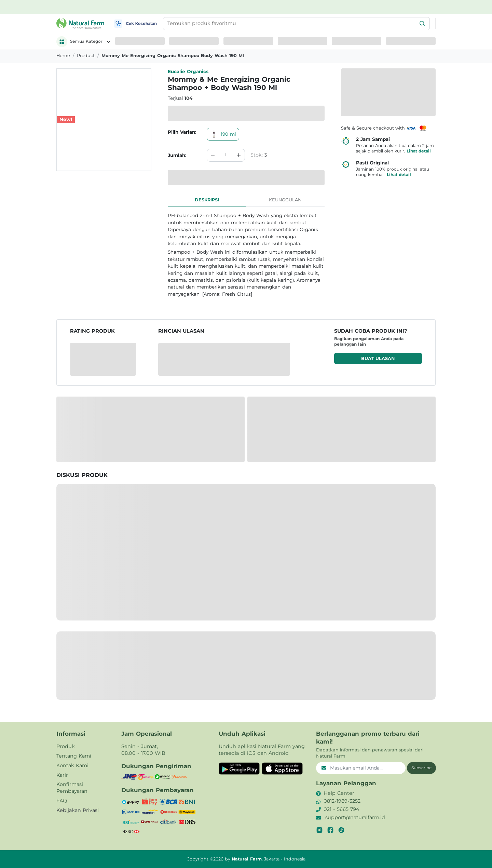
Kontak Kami (72, 765)
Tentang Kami (74, 756)
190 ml (223, 134)
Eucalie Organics (188, 71)
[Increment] (239, 155)
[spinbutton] (226, 155)
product (86, 56)
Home (63, 56)
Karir (62, 775)
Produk (66, 746)
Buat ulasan (378, 358)
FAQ (62, 801)
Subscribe (421, 768)
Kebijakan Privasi (78, 810)
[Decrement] (213, 155)
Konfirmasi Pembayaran (72, 788)
